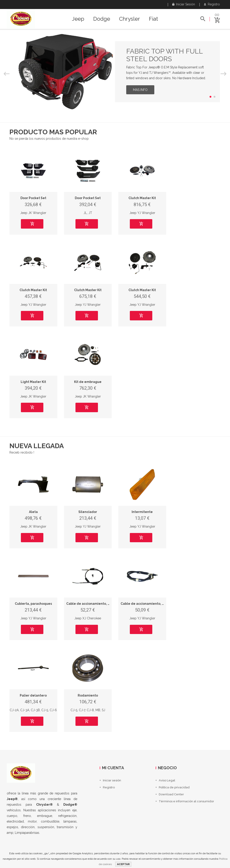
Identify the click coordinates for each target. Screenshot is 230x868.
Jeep (78, 19)
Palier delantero (33, 695)
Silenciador (88, 512)
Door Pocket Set (33, 198)
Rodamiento (88, 695)
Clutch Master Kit (142, 198)
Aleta (33, 512)
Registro (212, 4)
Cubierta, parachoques (33, 604)
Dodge (102, 19)
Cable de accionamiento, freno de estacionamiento (108, 604)
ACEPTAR (123, 864)
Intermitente (142, 512)
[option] (115, 72)
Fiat (153, 19)
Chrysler (129, 19)
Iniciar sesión (184, 4)
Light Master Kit (33, 382)
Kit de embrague (88, 382)
